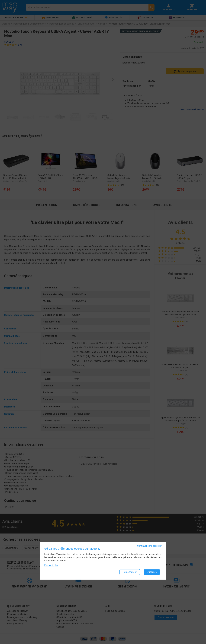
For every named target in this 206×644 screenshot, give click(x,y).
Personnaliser (130, 572)
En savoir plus (51, 565)
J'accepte (152, 572)
